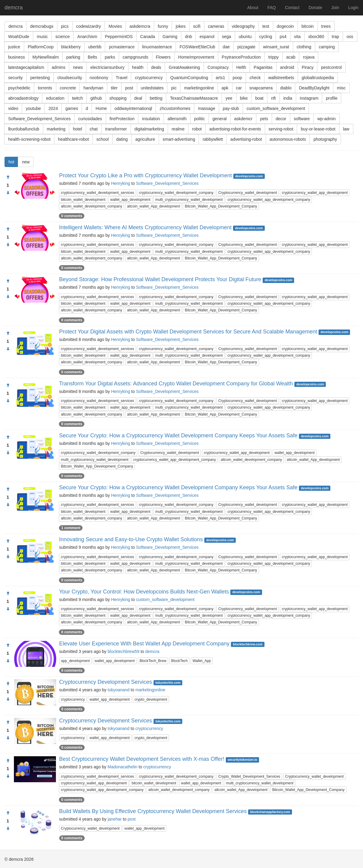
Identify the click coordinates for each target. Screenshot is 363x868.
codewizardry (89, 26)
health (138, 67)
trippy (274, 57)
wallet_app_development (130, 200)
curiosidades (90, 119)
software (302, 119)
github (96, 98)
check (255, 78)
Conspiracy (218, 67)
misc (341, 88)
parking (73, 57)
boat (259, 98)
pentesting (40, 78)
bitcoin (307, 26)
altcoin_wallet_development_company (91, 206)
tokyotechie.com (168, 683)
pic (174, 88)
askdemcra (140, 26)
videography (243, 26)
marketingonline (199, 88)
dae (226, 47)
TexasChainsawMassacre (194, 98)
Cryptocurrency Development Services (106, 682)
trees (326, 26)
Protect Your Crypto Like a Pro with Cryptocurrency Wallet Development (145, 175)
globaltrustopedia (318, 78)
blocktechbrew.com (248, 644)
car (239, 88)
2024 (53, 108)
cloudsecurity (70, 78)
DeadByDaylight (314, 88)
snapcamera (261, 88)
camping (327, 47)
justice (14, 47)
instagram (309, 98)
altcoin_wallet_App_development (153, 206)
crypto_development (151, 699)
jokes (181, 26)
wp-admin (327, 119)
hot (11, 162)
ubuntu (245, 37)
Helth (241, 67)
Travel (122, 78)
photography (325, 139)
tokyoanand (118, 690)
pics (65, 26)
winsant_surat (276, 47)
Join (335, 8)
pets (264, 119)
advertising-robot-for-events (235, 129)
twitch (77, 98)
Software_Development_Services (39, 119)
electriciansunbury (107, 67)
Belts (92, 57)
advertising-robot (246, 139)
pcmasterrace (122, 47)
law (346, 129)
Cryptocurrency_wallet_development (248, 193)
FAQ (272, 8)
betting (156, 98)
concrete (68, 88)
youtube (33, 108)
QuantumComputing (189, 78)
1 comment (71, 528)
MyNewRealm (45, 57)
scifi (197, 26)
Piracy (308, 67)
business (16, 57)
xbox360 (316, 37)
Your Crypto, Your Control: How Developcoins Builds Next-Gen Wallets (144, 592)
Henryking (120, 183)
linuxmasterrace (157, 47)
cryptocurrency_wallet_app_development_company (269, 200)
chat (94, 129)
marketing (56, 129)
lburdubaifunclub (24, 129)
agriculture (145, 139)
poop (237, 78)
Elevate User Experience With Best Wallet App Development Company (144, 644)
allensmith (177, 119)
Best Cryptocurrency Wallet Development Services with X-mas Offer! (141, 759)
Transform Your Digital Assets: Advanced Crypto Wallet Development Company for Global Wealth (176, 384)
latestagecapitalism (26, 67)
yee (229, 98)
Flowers (163, 57)
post (129, 88)
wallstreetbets (281, 78)
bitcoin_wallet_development (83, 200)
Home (101, 108)
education (55, 98)
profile (332, 98)
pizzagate (246, 47)
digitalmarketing (149, 129)
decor (281, 119)
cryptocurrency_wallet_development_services (97, 193)
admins (58, 67)
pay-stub (231, 108)
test (266, 26)
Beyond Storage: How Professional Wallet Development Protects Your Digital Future (160, 279)
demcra (14, 8)
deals (156, 67)
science (62, 37)
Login (353, 8)
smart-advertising (179, 139)
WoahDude (19, 37)
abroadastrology (23, 98)
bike (244, 98)
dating (122, 139)
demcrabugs (42, 26)
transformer (116, 129)
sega (226, 37)
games (72, 108)
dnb (188, 37)
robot (197, 129)
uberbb (95, 47)
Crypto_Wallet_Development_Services (249, 776)
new (26, 162)
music (42, 37)
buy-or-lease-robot (318, 129)
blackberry (71, 47)
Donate (315, 8)
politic (199, 119)
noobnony (99, 78)
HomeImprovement (196, 57)
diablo (286, 88)
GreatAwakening (184, 67)
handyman (93, 88)
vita (297, 37)
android (287, 67)
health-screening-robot (29, 139)
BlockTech (179, 661)
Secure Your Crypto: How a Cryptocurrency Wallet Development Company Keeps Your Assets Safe (178, 436)
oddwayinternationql (133, 108)
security (15, 78)
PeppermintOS (119, 37)
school (102, 139)
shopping (118, 98)
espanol (207, 37)
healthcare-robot (73, 139)
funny (163, 26)
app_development (75, 661)
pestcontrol (331, 67)
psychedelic (19, 88)
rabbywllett (213, 139)
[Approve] (8, 177)
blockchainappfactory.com (270, 812)
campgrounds (136, 57)
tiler (114, 88)
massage (207, 108)
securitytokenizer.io (242, 760)
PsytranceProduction (241, 57)
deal (138, 98)
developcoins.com (249, 176)
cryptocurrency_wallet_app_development (315, 193)
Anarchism (87, 37)
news (78, 67)
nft (274, 98)
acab (291, 57)
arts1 (220, 78)
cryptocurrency (149, 78)
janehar (115, 819)
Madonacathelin (123, 767)
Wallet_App (202, 661)
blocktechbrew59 (123, 651)
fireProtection (122, 119)
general (220, 119)
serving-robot (281, 129)
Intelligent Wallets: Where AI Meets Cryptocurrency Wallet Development (145, 227)
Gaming (170, 37)
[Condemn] (8, 193)
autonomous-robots (288, 139)
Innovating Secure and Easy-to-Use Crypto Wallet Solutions (131, 539)
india (288, 98)
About (253, 8)
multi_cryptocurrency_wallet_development (189, 200)
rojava (309, 57)
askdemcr (243, 119)
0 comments (72, 216)
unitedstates (152, 88)
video (13, 108)
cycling (266, 37)
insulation (151, 119)
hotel (77, 129)
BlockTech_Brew (153, 661)
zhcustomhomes (175, 108)
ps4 (283, 37)
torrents (45, 88)
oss (350, 37)
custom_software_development (276, 108)
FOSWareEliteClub (197, 47)
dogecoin (285, 26)
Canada (148, 37)
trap (335, 37)
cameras (216, 26)
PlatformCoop (41, 47)
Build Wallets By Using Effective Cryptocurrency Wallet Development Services (153, 811)
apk (225, 88)
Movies (115, 26)
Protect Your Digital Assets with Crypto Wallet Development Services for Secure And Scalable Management (188, 332)
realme (178, 129)
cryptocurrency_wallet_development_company (176, 193)
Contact (292, 8)
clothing (304, 47)
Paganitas (263, 67)
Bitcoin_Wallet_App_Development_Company (221, 206)
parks (110, 57)
